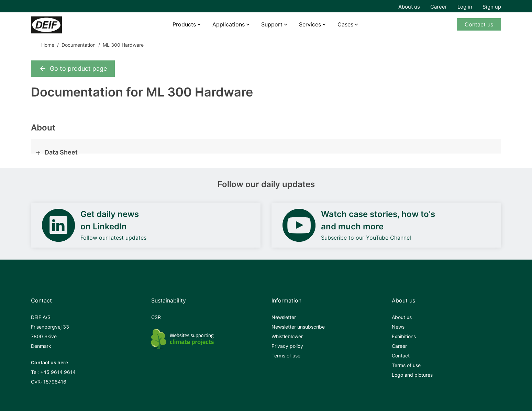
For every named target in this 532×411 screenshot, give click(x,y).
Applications (229, 24)
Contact (401, 356)
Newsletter (284, 317)
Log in (465, 7)
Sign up (492, 7)
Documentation (79, 45)
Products (184, 24)
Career (439, 7)
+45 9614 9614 (58, 372)
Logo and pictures (412, 375)
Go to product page (73, 69)
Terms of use (286, 356)
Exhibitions (404, 336)
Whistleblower (287, 336)
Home (48, 45)
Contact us (479, 24)
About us (409, 7)
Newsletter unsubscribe (298, 327)
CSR (156, 317)
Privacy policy (287, 346)
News (398, 327)
